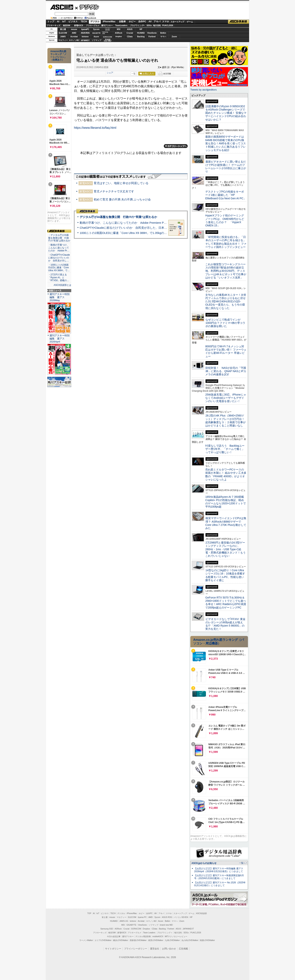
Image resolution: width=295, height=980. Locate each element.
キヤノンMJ (74, 40)
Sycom (96, 29)
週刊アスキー (107, 25)
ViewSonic (152, 33)
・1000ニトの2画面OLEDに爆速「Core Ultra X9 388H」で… (59, 268)
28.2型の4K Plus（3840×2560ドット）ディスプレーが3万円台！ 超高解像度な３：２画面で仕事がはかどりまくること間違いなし (225, 421)
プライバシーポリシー (136, 949)
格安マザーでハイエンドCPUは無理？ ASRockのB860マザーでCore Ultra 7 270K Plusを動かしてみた (226, 523)
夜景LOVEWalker (156, 940)
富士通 (63, 29)
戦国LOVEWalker (207, 940)
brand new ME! (166, 925)
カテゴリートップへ (176, 146)
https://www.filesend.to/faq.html (95, 128)
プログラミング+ (137, 25)
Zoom (174, 37)
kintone (85, 37)
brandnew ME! (108, 40)
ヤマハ (163, 37)
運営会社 (155, 949)
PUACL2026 (168, 25)
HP (141, 29)
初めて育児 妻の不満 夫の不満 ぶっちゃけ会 (122, 199)
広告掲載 (183, 949)
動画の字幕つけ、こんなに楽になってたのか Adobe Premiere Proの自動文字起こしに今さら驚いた (145, 223)
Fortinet (152, 37)
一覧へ (242, 863)
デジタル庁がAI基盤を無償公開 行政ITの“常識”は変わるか (118, 217)
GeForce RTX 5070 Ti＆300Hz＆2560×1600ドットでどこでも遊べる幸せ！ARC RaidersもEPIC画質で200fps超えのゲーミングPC (226, 603)
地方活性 (157, 25)
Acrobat (74, 37)
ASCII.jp (62, 7)
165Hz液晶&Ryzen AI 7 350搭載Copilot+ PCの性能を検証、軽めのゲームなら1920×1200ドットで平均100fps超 (226, 502)
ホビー (132, 22)
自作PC (142, 22)
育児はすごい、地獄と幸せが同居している (121, 183)
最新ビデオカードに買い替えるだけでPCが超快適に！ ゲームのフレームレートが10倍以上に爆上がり (226, 167)
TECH (84, 22)
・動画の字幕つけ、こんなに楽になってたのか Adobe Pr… (59, 248)
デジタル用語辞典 (143, 936)
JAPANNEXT (85, 40)
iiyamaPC (85, 29)
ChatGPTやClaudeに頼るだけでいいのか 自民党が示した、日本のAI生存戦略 (131, 228)
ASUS (130, 29)
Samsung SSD (107, 929)
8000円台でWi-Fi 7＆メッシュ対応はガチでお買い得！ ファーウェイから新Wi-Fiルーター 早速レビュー (226, 351)
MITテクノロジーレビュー (176, 936)
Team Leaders (149, 933)
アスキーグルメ (93, 25)
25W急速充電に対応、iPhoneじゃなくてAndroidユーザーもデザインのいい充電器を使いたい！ (226, 398)
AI (58, 22)
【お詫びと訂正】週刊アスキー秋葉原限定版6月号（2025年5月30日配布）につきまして (219, 877)
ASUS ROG (85, 33)
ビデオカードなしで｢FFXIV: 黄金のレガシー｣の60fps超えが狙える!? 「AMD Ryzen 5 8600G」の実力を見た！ (225, 624)
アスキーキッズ (54, 25)
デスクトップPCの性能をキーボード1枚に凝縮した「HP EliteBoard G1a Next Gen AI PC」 (226, 195)
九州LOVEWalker (172, 940)
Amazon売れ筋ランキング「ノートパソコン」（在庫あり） (58, 56)
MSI (119, 29)
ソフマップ (96, 40)
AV (150, 22)
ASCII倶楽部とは (62, 285)
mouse (74, 29)
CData (130, 37)
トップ (51, 22)
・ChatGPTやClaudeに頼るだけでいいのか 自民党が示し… (59, 258)
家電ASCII (79, 25)
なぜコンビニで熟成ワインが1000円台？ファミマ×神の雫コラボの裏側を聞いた (225, 323)
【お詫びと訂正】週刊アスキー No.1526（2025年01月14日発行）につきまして (220, 884)
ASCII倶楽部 (239, 22)
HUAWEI (141, 33)
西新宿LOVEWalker (138, 940)
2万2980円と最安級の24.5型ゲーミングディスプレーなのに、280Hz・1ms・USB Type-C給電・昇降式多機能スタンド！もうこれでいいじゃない (225, 549)
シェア (110, 73)
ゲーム (190, 22)
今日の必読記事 (114, 936)
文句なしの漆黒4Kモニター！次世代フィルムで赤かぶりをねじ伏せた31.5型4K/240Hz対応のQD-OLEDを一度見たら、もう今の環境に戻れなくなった (226, 301)
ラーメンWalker (86, 940)
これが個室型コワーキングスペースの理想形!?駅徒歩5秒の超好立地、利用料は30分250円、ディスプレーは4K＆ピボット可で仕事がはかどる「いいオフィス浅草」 (226, 271)
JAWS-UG (124, 921)
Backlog (141, 37)
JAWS (63, 37)
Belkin (163, 33)
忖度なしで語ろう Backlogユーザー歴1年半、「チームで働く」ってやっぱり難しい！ (225, 449)
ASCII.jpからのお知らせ (204, 863)
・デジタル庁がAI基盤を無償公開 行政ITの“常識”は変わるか (59, 238)
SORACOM (136, 929)
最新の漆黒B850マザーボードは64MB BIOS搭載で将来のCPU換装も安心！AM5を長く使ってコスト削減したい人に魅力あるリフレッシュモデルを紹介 (226, 143)
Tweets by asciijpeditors (203, 90)
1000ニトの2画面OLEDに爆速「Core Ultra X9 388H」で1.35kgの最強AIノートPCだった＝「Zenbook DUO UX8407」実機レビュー (165, 233)
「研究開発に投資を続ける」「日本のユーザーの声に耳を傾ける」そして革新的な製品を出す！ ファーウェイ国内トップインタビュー (226, 242)
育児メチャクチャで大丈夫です (114, 191)
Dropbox (119, 37)
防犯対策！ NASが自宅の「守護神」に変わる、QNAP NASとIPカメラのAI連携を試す (226, 371)
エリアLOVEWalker (103, 940)
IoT (64, 22)
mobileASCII (158, 936)
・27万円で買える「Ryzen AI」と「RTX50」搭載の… (59, 278)
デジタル (87, 7)
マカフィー (63, 40)
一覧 (133, 74)
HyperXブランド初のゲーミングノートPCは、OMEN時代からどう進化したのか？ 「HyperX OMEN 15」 (225, 220)
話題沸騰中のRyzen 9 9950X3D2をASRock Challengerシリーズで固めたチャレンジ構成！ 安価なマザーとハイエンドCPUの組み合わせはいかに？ (226, 113)
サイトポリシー (113, 949)
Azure (96, 37)
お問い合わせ (169, 949)
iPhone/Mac (109, 22)
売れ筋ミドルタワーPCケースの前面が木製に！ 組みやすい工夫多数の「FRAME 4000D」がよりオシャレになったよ (226, 475)
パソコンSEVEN (108, 29)
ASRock (118, 33)
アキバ (157, 22)
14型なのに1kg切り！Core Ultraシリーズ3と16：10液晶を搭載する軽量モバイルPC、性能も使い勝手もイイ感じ (225, 575)
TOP (89, 913)
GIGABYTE (96, 33)
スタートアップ (177, 22)
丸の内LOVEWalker (190, 940)
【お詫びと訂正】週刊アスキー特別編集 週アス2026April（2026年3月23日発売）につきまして (219, 870)
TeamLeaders (121, 25)
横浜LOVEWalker (121, 940)
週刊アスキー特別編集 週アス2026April (60, 339)
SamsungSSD (105, 33)
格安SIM (67, 25)
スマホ (166, 22)
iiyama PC (142, 917)
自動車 (122, 22)
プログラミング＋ (165, 933)
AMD (74, 33)
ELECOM (63, 33)
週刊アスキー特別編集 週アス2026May (60, 297)
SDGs (149, 25)
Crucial (130, 33)
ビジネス (73, 22)
